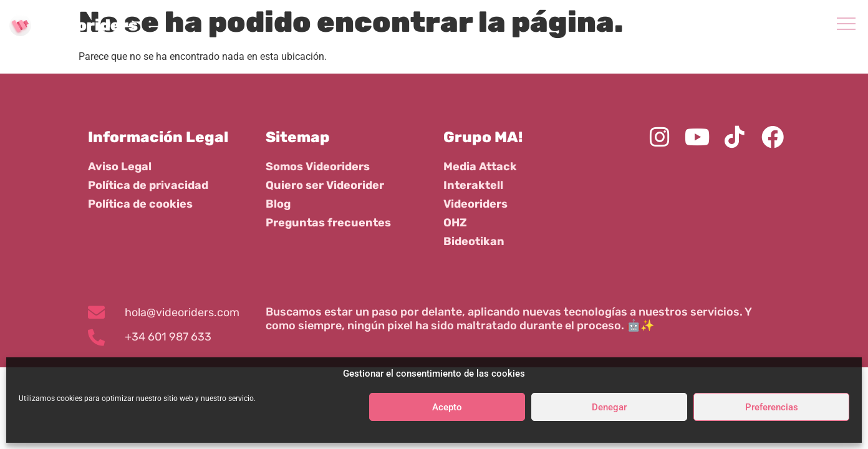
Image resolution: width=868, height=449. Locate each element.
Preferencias (772, 407)
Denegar (609, 407)
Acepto (447, 407)
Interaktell (473, 185)
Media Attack (480, 167)
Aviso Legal (120, 167)
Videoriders (475, 204)
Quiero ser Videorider (325, 185)
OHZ (455, 223)
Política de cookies (140, 204)
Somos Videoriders (318, 167)
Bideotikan (474, 241)
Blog (278, 204)
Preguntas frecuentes (328, 223)
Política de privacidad (148, 185)
